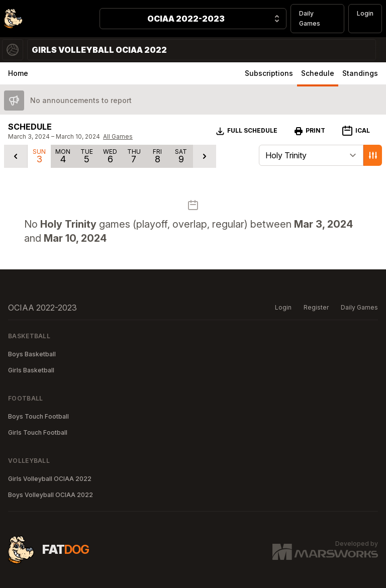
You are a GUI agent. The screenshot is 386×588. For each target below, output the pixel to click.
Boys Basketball (32, 354)
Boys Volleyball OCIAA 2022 (51, 495)
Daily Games (310, 18)
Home (18, 73)
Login (365, 13)
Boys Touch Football (38, 416)
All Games (118, 136)
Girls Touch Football (38, 432)
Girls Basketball (31, 370)
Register (316, 307)
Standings (360, 73)
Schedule (318, 73)
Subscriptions (269, 73)
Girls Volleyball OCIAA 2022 (50, 479)
